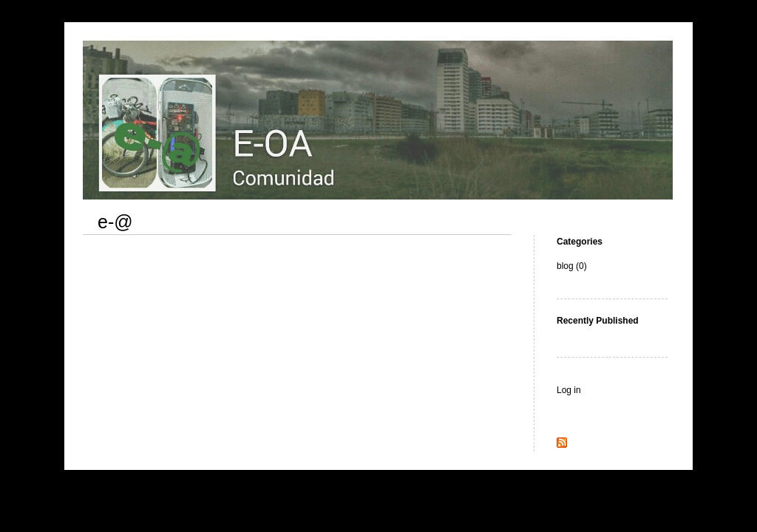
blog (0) (572, 266)
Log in (569, 390)
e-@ (115, 222)
